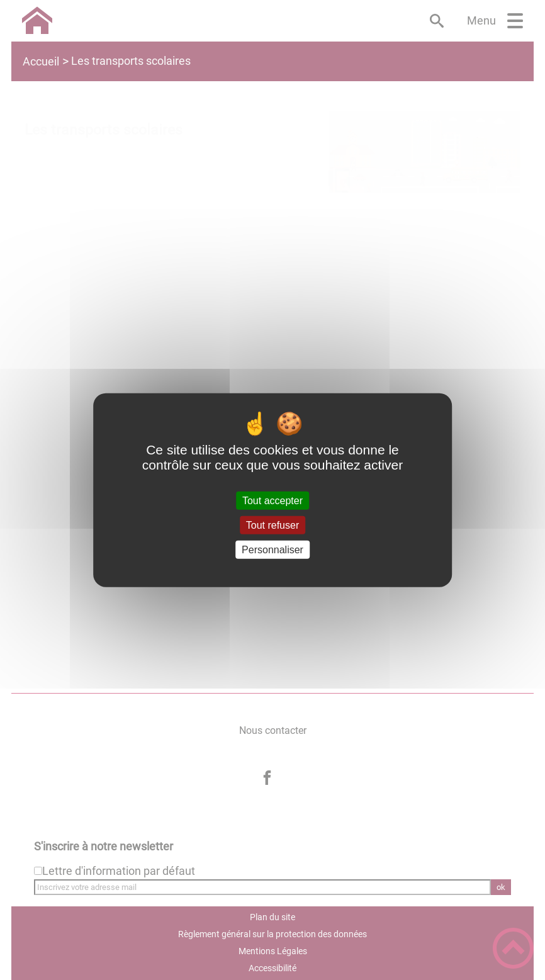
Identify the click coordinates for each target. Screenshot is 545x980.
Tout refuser (272, 525)
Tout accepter (272, 500)
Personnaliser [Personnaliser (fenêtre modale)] (272, 550)
